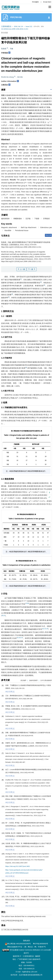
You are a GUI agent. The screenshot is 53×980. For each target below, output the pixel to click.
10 (2, 615)
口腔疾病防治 (6, 26)
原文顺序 (23, 680)
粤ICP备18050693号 (41, 944)
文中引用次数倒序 (46, 680)
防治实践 (5, 33)
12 (43, 629)
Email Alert (47, 2)
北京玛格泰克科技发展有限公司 (31, 975)
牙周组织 (46, 219)
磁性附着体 (5, 219)
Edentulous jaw (46, 227)
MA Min (20, 77)
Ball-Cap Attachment (29, 227)
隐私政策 (26, 941)
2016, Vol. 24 (18, 26)
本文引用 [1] (10, 692)
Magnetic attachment (9, 227)
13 (45, 629)
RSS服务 (36, 2)
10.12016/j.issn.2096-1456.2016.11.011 (15, 29)
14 (47, 629)
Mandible (8, 230)
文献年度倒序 (33, 680)
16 (20, 638)
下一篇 (32, 269)
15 (18, 638)
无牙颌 (28, 219)
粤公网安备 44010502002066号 (19, 944)
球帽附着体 (18, 219)
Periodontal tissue (22, 230)
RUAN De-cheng (7, 77)
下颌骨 (37, 219)
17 (22, 638)
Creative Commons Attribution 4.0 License (33, 950)
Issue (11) (29, 26)
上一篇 (21, 269)
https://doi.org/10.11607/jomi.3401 (18, 866)
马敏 (11, 49)
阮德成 (4, 49)
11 (4, 615)
